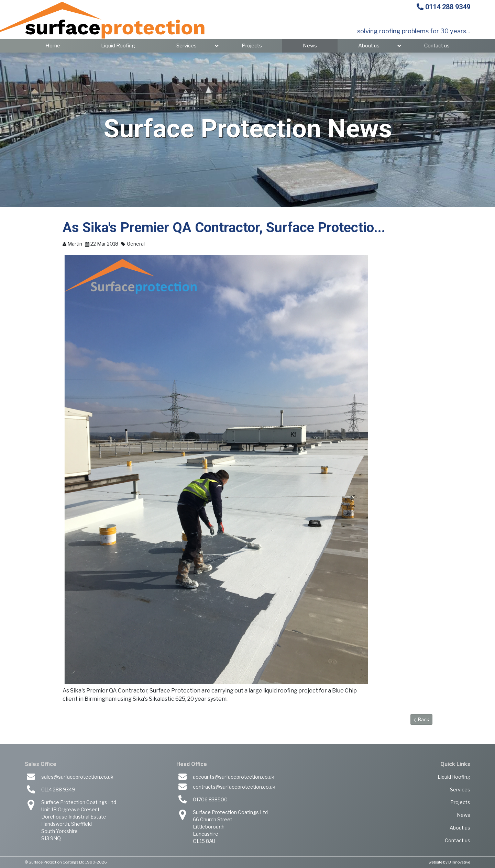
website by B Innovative (449, 862)
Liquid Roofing (118, 46)
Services (186, 46)
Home (53, 46)
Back (421, 719)
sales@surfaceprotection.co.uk (77, 777)
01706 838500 (210, 799)
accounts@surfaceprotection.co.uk (234, 777)
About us (369, 46)
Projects (252, 46)
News (310, 46)
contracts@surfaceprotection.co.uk (234, 787)
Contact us (437, 46)
